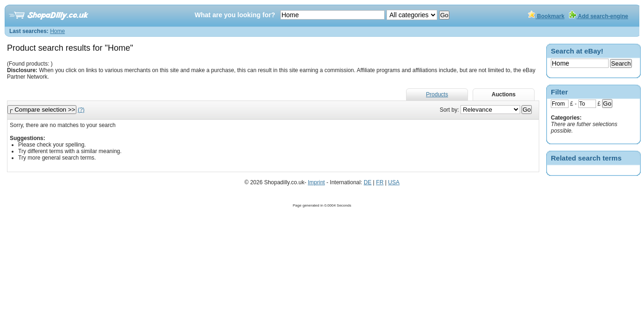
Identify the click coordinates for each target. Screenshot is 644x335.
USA (394, 182)
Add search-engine (599, 16)
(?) (81, 110)
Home (57, 31)
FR (380, 182)
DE (368, 182)
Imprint (316, 182)
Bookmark (546, 16)
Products (437, 94)
